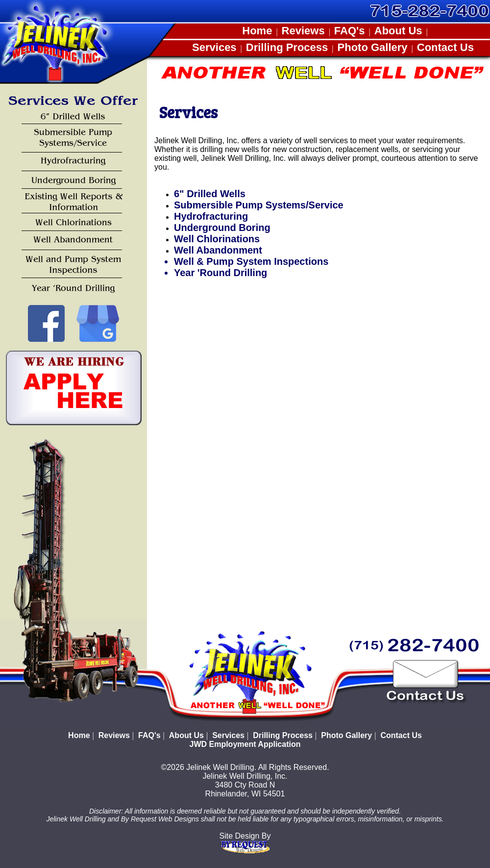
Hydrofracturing (211, 216)
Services (214, 47)
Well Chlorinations (217, 239)
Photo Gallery (373, 47)
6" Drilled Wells (210, 194)
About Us (398, 31)
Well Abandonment (218, 250)
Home (257, 31)
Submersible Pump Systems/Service (259, 205)
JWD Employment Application (245, 744)
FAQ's (350, 31)
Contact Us (445, 47)
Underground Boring (222, 228)
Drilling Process (287, 47)
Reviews (303, 31)
